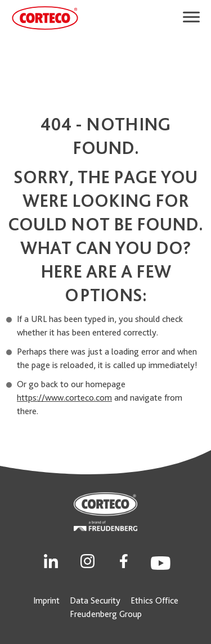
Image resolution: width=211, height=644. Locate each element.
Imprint (46, 600)
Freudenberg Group (106, 614)
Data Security (95, 600)
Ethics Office (154, 600)
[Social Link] (51, 560)
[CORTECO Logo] (45, 18)
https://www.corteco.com (64, 398)
